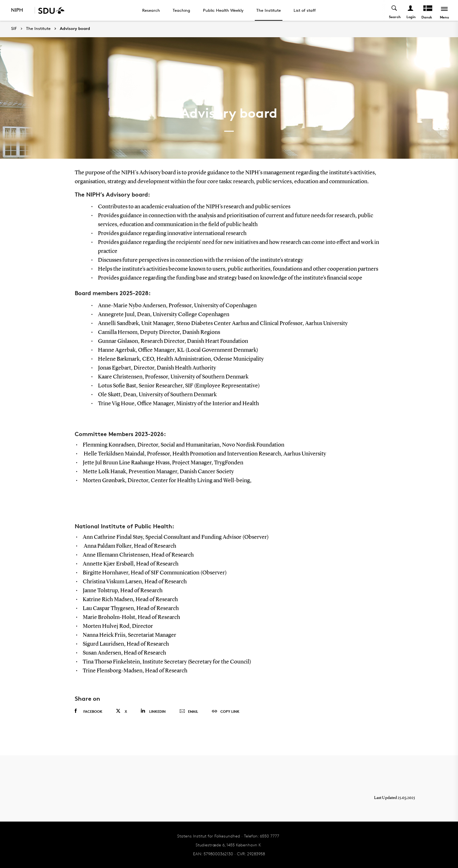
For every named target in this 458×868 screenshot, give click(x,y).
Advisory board (75, 29)
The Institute (269, 10)
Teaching (181, 10)
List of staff (305, 10)
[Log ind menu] (411, 10)
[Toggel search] (395, 10)
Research (151, 10)
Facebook (89, 711)
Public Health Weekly (223, 10)
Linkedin (153, 711)
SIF (14, 28)
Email (189, 712)
